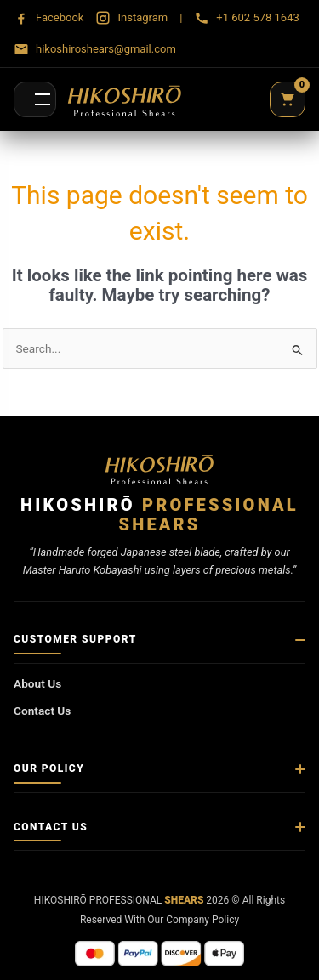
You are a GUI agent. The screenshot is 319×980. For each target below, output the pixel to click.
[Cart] (288, 99)
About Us (37, 683)
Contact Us (42, 711)
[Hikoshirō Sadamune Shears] (125, 99)
